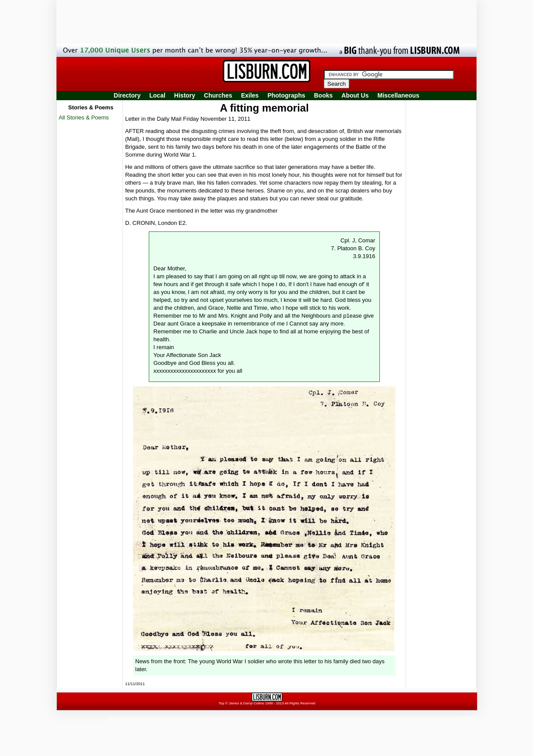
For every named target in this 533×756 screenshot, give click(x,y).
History (185, 95)
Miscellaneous (399, 95)
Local (157, 95)
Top (221, 703)
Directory (127, 95)
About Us (355, 95)
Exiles (250, 95)
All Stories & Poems (84, 117)
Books (323, 95)
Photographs (286, 95)
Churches (218, 95)
